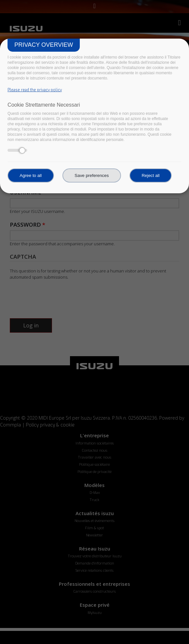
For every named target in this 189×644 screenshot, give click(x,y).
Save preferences (92, 175)
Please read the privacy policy (35, 90)
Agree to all (31, 175)
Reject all (151, 175)
